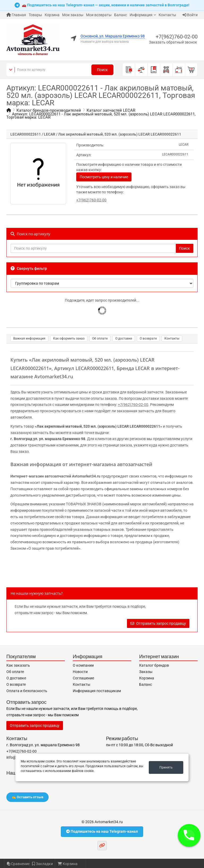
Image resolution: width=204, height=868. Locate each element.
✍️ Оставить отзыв (27, 797)
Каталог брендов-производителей (49, 110)
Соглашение (83, 678)
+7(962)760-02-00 (177, 37)
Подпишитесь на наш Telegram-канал (102, 831)
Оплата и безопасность (27, 691)
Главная (16, 15)
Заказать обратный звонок (173, 42)
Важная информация (29, 338)
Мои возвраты (99, 15)
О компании (83, 665)
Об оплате (100, 338)
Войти (190, 15)
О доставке (124, 338)
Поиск (102, 70)
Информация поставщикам (97, 691)
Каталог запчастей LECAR (111, 110)
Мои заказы (73, 15)
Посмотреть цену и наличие (104, 177)
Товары (35, 15)
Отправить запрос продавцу (158, 623)
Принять (166, 767)
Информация (141, 15)
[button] (189, 835)
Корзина (52, 15)
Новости (80, 672)
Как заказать (18, 665)
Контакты (167, 15)
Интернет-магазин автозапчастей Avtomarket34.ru (55, 476)
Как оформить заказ (69, 338)
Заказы (146, 672)
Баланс (121, 15)
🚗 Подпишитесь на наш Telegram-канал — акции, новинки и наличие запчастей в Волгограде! (102, 5)
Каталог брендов (154, 665)
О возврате (148, 338)
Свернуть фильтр (29, 268)
